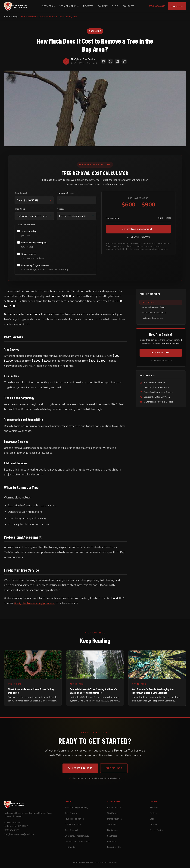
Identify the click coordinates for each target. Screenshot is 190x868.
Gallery (103, 6)
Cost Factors (148, 302)
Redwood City (114, 808)
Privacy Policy (156, 830)
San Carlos (112, 813)
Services (49, 6)
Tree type (20, 209)
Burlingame (113, 830)
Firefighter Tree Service (153, 318)
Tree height (21, 193)
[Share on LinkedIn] (117, 61)
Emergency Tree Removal (77, 836)
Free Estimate (114, 768)
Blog (115, 6)
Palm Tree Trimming (74, 819)
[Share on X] (110, 61)
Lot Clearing (70, 847)
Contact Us (177, 6)
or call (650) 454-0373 (139, 237)
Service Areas (69, 6)
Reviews (88, 6)
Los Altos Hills (114, 847)
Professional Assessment (154, 313)
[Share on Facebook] (103, 61)
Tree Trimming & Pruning (76, 808)
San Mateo (112, 836)
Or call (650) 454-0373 (161, 361)
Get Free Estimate (161, 353)
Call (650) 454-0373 (80, 768)
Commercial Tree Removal (77, 842)
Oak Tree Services (73, 825)
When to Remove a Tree (153, 307)
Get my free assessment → (139, 229)
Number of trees (65, 193)
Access (61, 209)
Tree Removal (71, 830)
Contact (128, 6)
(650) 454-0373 (157, 6)
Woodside (112, 825)
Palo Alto (112, 842)
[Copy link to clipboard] (124, 61)
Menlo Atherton (114, 819)
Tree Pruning (71, 813)
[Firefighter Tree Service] (16, 6)
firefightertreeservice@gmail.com (35, 603)
